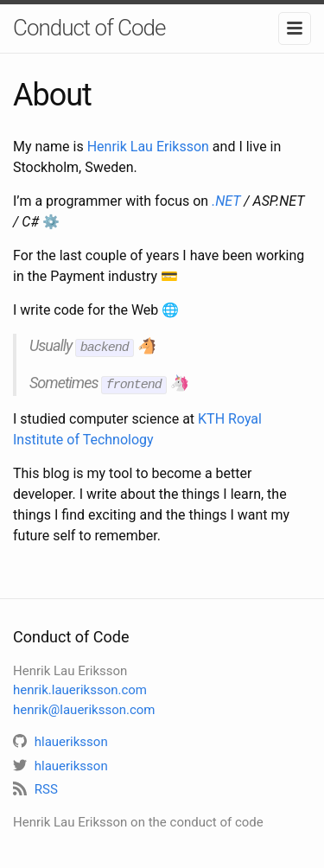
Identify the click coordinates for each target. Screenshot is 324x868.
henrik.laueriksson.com (80, 687)
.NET (226, 201)
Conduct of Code (89, 28)
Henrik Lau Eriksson (148, 147)
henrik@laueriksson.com (84, 707)
